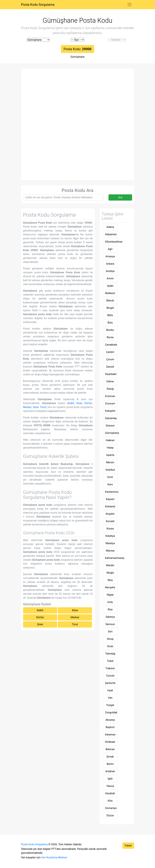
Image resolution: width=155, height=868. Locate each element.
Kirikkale (110, 742)
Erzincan (110, 396)
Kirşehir (110, 514)
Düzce (110, 815)
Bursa (110, 337)
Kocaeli (110, 521)
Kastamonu (111, 492)
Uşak (110, 690)
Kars (110, 484)
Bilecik (110, 301)
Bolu (110, 323)
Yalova (110, 786)
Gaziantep (111, 418)
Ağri (110, 249)
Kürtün (88, 403)
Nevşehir (110, 587)
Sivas (110, 646)
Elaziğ (110, 389)
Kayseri (110, 499)
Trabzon (110, 668)
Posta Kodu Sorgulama (38, 5)
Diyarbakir (111, 374)
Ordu (110, 602)
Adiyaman (111, 234)
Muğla (110, 573)
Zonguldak (111, 712)
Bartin (110, 764)
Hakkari (110, 440)
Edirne (110, 381)
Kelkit (71, 403)
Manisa (110, 551)
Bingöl (110, 308)
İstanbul (110, 470)
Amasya (110, 256)
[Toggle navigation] (129, 5)
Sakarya (110, 617)
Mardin (110, 565)
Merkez (27, 407)
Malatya (110, 543)
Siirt (110, 632)
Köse (79, 403)
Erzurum (110, 404)
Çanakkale (111, 345)
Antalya (110, 271)
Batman (110, 749)
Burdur (110, 330)
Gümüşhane (78, 57)
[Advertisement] (78, 95)
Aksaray (110, 720)
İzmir (110, 477)
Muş (110, 580)
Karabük (110, 793)
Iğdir (110, 779)
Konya (110, 529)
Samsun (110, 624)
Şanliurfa (110, 683)
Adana (110, 227)
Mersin (110, 462)
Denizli (110, 367)
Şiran (36, 407)
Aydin (110, 286)
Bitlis (110, 315)
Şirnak (110, 757)
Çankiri (110, 352)
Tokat (110, 661)
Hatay (110, 448)
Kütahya (110, 536)
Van (110, 698)
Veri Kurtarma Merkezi (54, 857)
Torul (43, 407)
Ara (120, 197)
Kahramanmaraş (111, 558)
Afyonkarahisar (111, 242)
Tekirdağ (110, 654)
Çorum (110, 359)
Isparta (110, 455)
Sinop (110, 639)
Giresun (110, 426)
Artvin (110, 278)
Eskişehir (110, 411)
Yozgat (110, 705)
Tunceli (110, 676)
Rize (110, 609)
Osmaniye (111, 808)
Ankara (110, 264)
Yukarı (128, 846)
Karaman (110, 735)
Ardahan (110, 771)
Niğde (110, 595)
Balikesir (110, 293)
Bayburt (110, 727)
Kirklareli (110, 506)
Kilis (110, 801)
